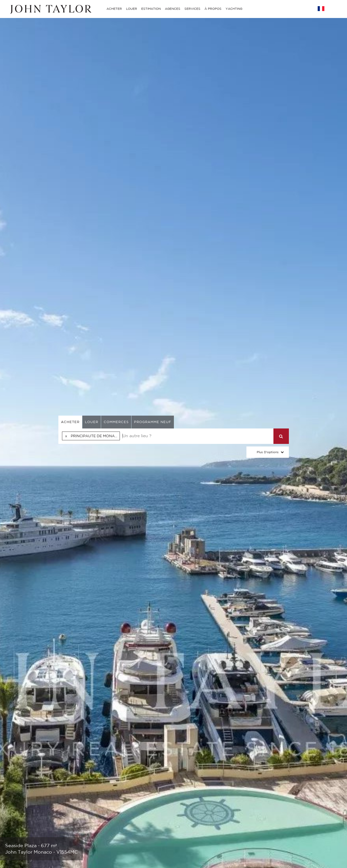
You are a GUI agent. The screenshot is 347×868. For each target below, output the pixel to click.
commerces (116, 422)
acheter (70, 422)
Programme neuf (153, 422)
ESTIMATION (151, 9)
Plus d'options (268, 452)
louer (92, 422)
